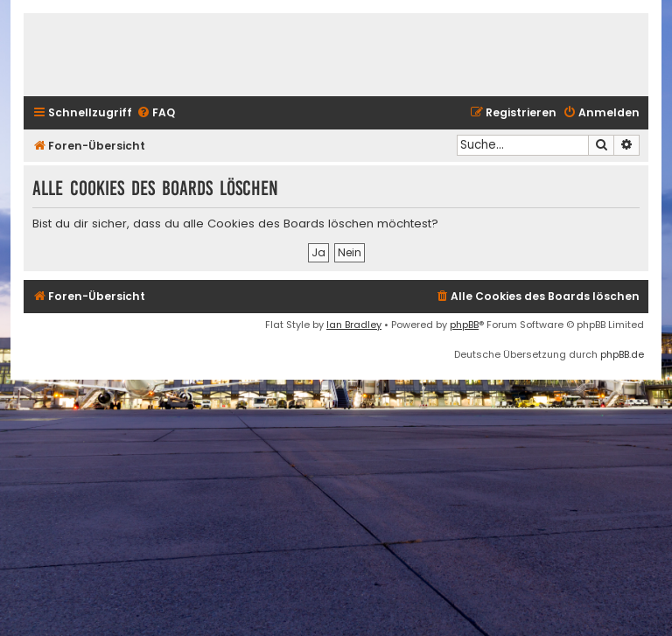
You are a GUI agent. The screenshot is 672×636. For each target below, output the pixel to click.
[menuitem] (156, 113)
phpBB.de (622, 354)
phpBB (464, 325)
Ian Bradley (354, 325)
